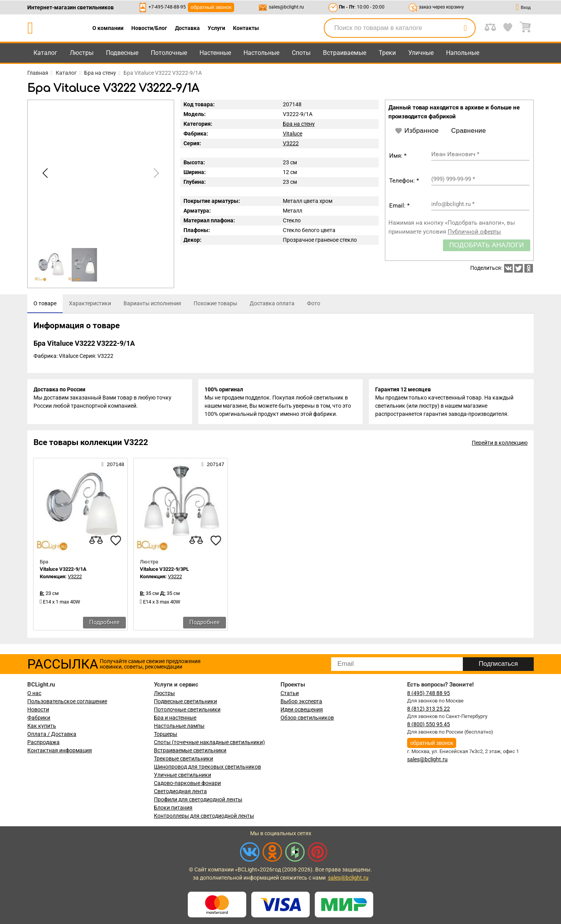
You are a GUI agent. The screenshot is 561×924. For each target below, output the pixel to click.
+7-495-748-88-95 (167, 7)
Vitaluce (293, 134)
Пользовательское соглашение (67, 701)
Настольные (261, 53)
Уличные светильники (183, 775)
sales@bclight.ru (286, 7)
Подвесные (122, 53)
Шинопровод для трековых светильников (207, 767)
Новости (38, 709)
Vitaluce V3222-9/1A (63, 569)
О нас (34, 693)
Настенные (215, 53)
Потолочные (169, 53)
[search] (465, 28)
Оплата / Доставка (52, 734)
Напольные (463, 53)
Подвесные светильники (185, 701)
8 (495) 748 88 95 (429, 693)
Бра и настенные (175, 718)
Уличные (421, 53)
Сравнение (468, 131)
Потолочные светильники (187, 709)
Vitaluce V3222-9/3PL (164, 569)
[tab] (45, 304)
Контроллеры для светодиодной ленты (204, 816)
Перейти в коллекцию (500, 443)
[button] (155, 173)
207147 (213, 464)
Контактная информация (60, 750)
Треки (387, 53)
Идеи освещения (302, 709)
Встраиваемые (345, 53)
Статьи (290, 693)
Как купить (42, 726)
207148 (113, 464)
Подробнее (104, 622)
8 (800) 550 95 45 (429, 724)
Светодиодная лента (180, 791)
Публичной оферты (474, 232)
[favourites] (116, 540)
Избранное (417, 131)
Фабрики (39, 718)
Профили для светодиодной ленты (198, 799)
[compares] (96, 540)
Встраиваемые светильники (190, 750)
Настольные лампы (179, 726)
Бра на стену (299, 124)
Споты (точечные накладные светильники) (209, 742)
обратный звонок (211, 7)
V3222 (291, 143)
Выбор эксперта (301, 701)
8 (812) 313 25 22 (429, 709)
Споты (301, 53)
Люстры (82, 53)
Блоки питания (173, 808)
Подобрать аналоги (487, 245)
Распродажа (43, 742)
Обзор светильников (307, 718)
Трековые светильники (183, 759)
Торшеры (166, 734)
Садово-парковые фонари (187, 783)
